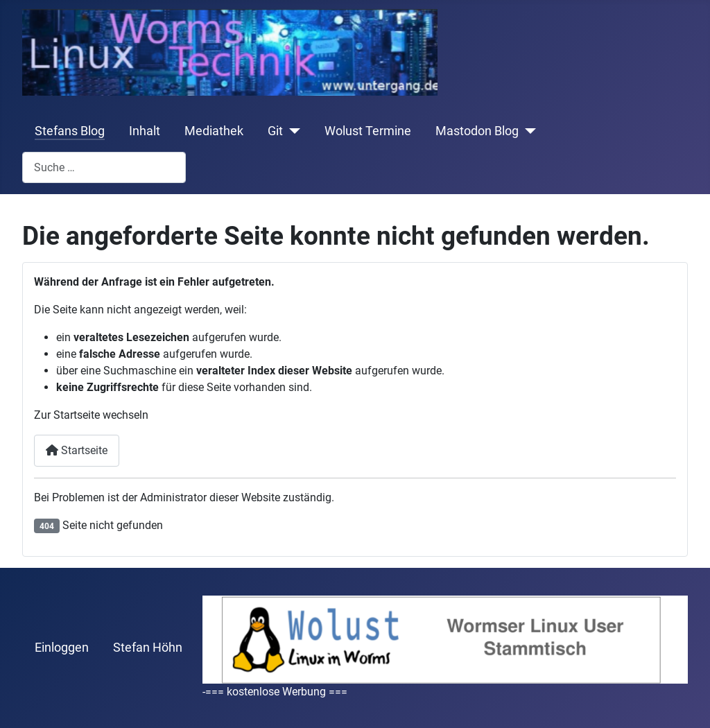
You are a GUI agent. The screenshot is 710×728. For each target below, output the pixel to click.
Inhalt (145, 131)
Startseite (77, 450)
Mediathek (214, 131)
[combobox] (104, 167)
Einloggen (62, 648)
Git (275, 131)
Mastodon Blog (477, 131)
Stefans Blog (70, 131)
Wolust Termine (368, 131)
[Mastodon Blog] (527, 131)
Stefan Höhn (148, 648)
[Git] (292, 131)
